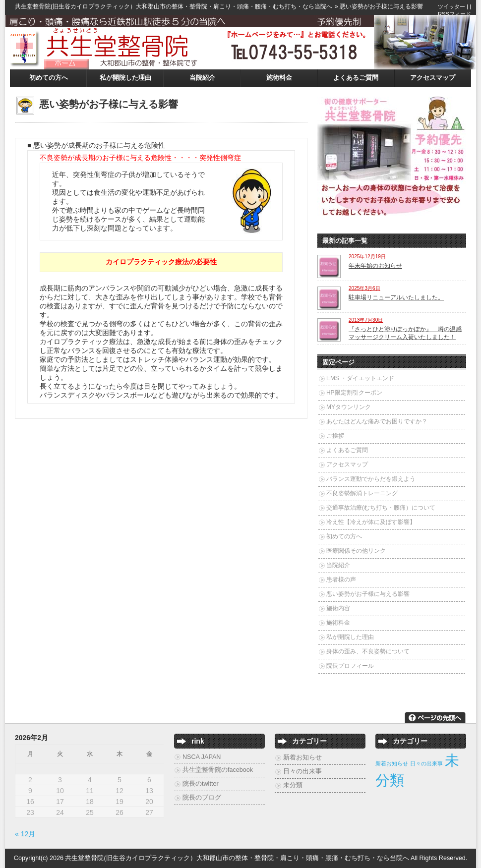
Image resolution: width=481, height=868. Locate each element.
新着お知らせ (302, 757)
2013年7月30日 (366, 320)
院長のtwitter (201, 784)
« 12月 (25, 834)
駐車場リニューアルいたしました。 (396, 297)
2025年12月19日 (367, 257)
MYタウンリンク (349, 407)
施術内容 (338, 608)
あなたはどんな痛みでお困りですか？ (377, 421)
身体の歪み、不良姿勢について (368, 651)
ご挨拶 (335, 436)
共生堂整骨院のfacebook (218, 770)
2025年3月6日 (364, 288)
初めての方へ (49, 78)
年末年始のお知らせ (375, 266)
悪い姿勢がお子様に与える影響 (368, 594)
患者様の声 (341, 579)
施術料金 (279, 78)
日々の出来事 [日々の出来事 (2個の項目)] (426, 763)
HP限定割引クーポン (354, 393)
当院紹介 (202, 78)
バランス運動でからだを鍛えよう (371, 479)
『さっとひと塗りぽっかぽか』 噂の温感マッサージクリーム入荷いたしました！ (405, 333)
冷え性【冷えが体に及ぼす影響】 (371, 522)
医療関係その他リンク (356, 551)
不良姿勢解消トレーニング (362, 493)
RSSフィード (454, 14)
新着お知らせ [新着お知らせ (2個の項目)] (392, 763)
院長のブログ (202, 798)
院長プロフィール (350, 666)
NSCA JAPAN (202, 757)
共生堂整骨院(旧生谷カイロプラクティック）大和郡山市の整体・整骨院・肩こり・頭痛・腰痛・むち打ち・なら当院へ (174, 6)
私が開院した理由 (125, 78)
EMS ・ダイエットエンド (360, 378)
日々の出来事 (302, 771)
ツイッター (451, 6)
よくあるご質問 (356, 78)
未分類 (293, 785)
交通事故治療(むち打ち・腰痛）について (381, 508)
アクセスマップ (433, 78)
